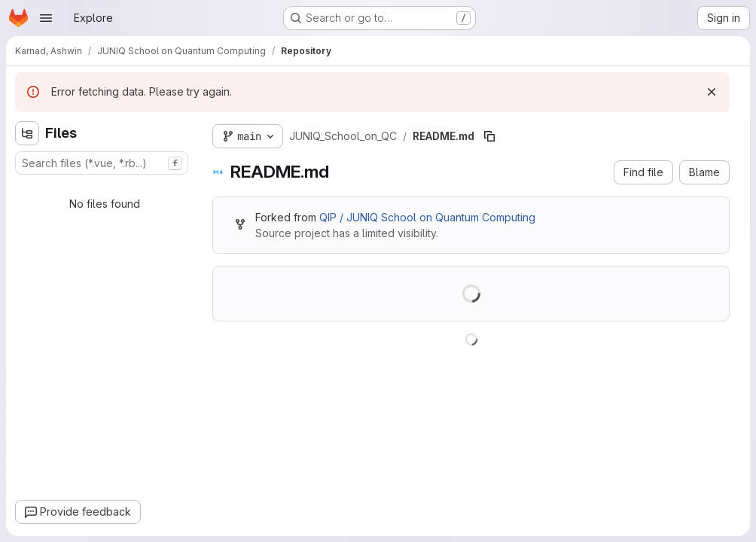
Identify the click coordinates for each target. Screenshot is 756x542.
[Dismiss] (712, 92)
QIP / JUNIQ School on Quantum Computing (427, 217)
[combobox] (102, 163)
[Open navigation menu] (46, 18)
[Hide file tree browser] (27, 133)
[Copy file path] (489, 136)
